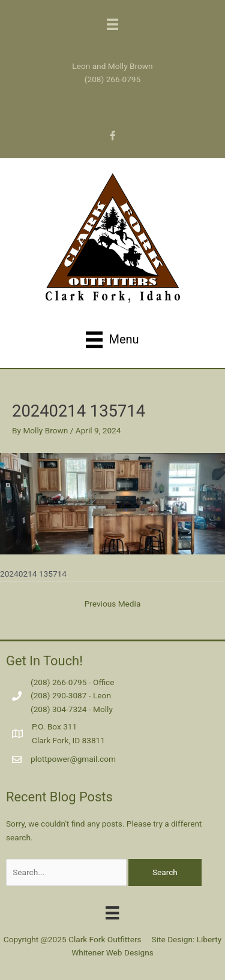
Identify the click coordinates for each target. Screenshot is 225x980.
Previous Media (113, 604)
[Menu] (112, 912)
